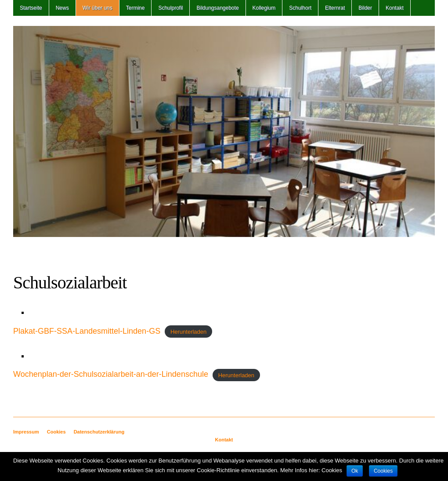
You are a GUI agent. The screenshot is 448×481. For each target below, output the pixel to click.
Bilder (365, 8)
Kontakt (395, 8)
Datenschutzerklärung (99, 432)
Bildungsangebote (217, 8)
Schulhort (300, 8)
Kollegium (264, 8)
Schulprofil (170, 8)
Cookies (56, 432)
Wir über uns (98, 8)
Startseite (31, 8)
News (62, 8)
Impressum (26, 432)
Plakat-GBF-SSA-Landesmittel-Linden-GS (87, 331)
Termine (135, 8)
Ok (355, 471)
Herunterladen (188, 332)
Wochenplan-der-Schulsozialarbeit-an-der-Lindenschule (111, 374)
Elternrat (335, 8)
